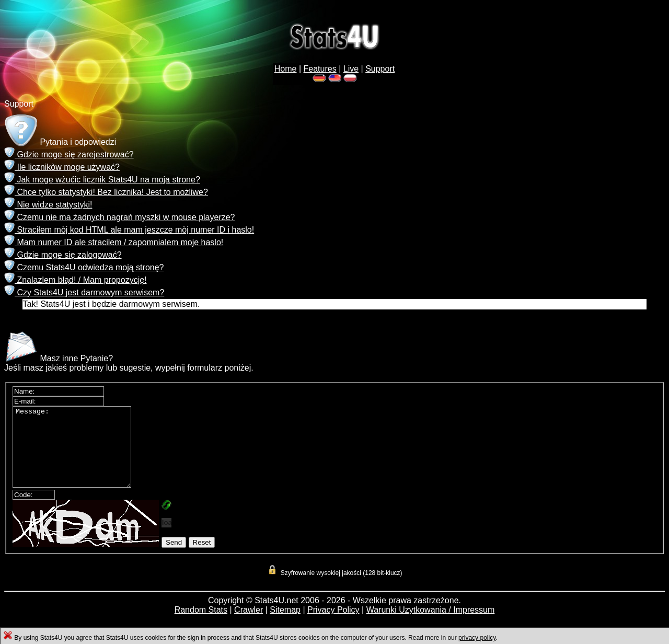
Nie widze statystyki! (48, 205)
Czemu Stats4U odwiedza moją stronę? (84, 267)
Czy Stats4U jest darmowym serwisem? (84, 292)
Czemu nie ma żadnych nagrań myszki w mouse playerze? (120, 217)
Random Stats (201, 625)
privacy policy (477, 638)
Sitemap (285, 625)
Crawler (249, 625)
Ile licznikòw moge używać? (62, 167)
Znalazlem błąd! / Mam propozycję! (76, 280)
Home (286, 69)
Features (320, 69)
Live (351, 69)
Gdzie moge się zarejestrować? (69, 154)
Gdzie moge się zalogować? (63, 255)
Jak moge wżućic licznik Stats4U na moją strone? (102, 180)
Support (380, 69)
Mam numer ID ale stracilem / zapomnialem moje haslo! (114, 242)
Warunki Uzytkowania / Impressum (431, 625)
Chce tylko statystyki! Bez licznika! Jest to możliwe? (106, 192)
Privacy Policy (333, 625)
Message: (78, 455)
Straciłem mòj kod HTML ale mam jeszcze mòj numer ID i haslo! (129, 230)
